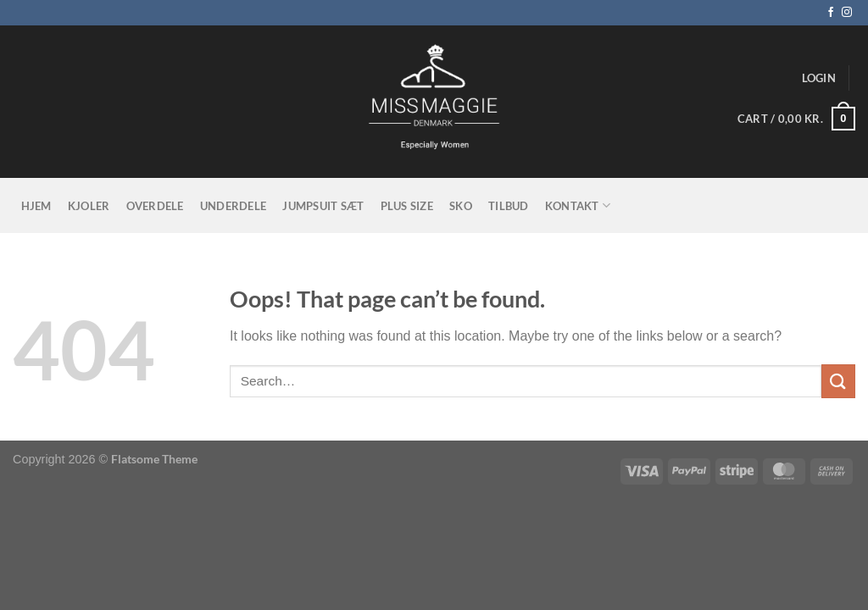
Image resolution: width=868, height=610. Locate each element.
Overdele (155, 206)
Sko (461, 206)
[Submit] (838, 381)
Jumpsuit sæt (323, 206)
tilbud (509, 206)
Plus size (407, 206)
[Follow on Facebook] (831, 13)
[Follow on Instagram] (847, 13)
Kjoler (89, 206)
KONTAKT (578, 205)
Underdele (233, 206)
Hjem (36, 206)
